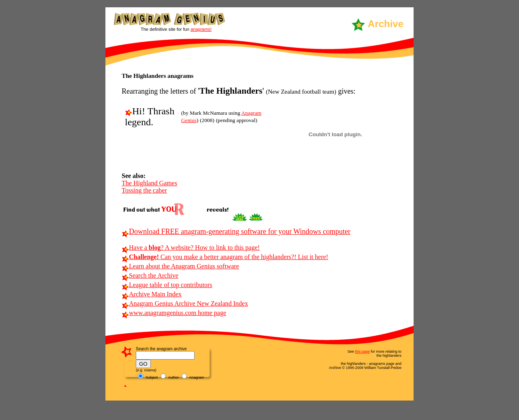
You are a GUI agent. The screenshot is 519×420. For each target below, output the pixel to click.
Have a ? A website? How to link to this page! (191, 247)
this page (362, 351)
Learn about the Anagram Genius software (180, 266)
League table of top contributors (167, 285)
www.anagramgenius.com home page (174, 313)
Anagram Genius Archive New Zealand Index (185, 303)
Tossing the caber (144, 190)
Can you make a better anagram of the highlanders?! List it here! (225, 257)
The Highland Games (149, 183)
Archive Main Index (152, 294)
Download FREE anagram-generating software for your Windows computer (236, 231)
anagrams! (201, 29)
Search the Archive (150, 275)
